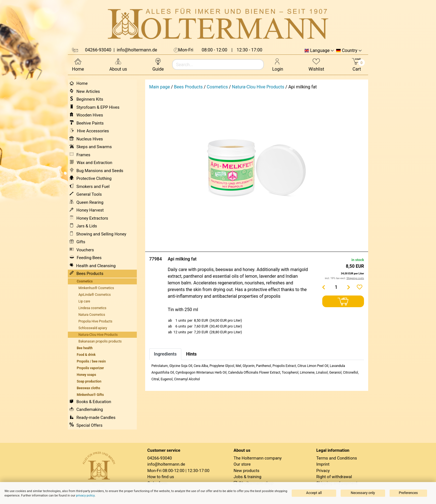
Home (78, 64)
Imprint (323, 464)
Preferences (408, 493)
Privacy (323, 471)
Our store (242, 464)
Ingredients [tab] (165, 354)
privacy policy (85, 496)
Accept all (314, 493)
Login (278, 64)
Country (350, 51)
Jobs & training (247, 477)
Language (320, 51)
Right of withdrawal (334, 477)
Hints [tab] (191, 354)
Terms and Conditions (336, 458)
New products (247, 471)
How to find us (161, 477)
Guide (158, 64)
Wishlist (316, 64)
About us (118, 64)
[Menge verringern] (324, 287)
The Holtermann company (258, 458)
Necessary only (363, 493)
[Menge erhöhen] (349, 287)
